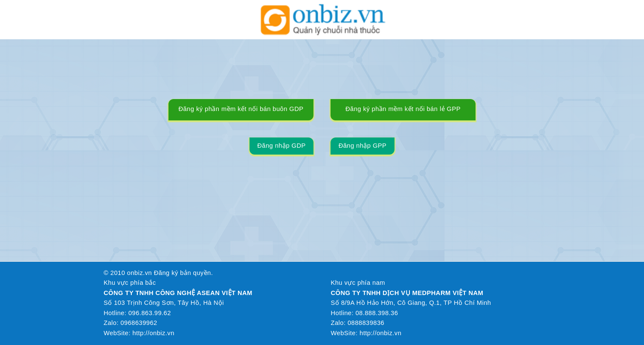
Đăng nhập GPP (363, 146)
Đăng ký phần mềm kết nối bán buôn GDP (241, 109)
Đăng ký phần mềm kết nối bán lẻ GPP (403, 109)
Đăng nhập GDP (281, 146)
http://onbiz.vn (154, 333)
